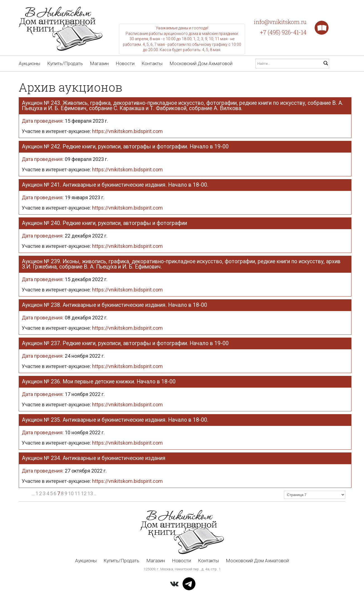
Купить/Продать (65, 63)
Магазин (99, 63)
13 (90, 493)
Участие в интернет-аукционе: (92, 131)
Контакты (152, 63)
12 (84, 493)
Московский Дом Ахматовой (201, 63)
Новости (125, 63)
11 (77, 493)
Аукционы (29, 63)
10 (71, 493)
